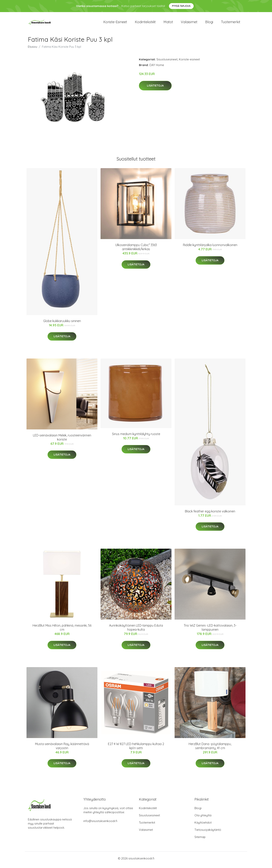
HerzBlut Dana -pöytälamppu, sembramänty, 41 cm (210, 749)
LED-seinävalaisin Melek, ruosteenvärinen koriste (62, 440)
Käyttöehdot (203, 825)
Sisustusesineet (167, 62)
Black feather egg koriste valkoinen (210, 514)
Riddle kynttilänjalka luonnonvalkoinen (210, 248)
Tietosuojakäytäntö (208, 833)
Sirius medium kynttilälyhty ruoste (136, 437)
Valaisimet (189, 23)
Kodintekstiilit (145, 23)
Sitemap (200, 840)
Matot (168, 23)
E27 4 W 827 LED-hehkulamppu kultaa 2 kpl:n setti (136, 749)
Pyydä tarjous (181, 6)
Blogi (209, 23)
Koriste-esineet (115, 23)
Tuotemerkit (231, 23)
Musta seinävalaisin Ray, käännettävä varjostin (62, 749)
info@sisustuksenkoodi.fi (100, 824)
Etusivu (33, 49)
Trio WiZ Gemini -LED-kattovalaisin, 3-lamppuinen (210, 630)
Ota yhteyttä (203, 818)
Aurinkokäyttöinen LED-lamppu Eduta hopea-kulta (136, 630)
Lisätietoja (155, 88)
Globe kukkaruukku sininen (62, 324)
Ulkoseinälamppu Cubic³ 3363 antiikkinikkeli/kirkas (136, 250)
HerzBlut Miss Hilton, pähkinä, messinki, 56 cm (62, 630)
